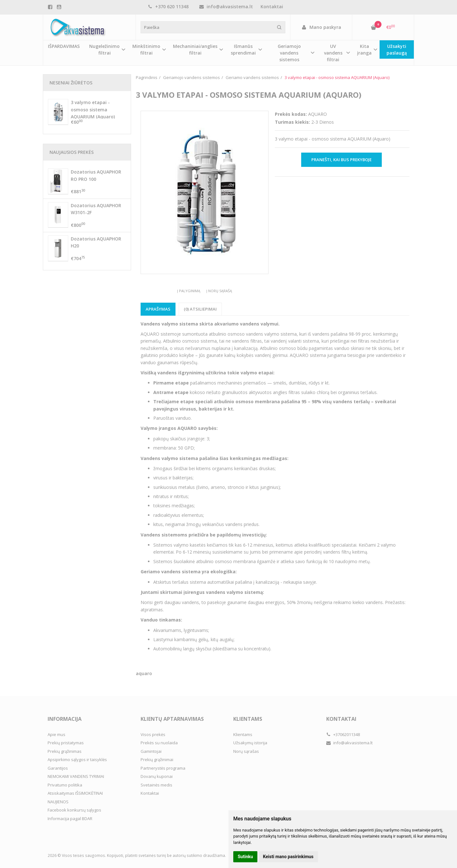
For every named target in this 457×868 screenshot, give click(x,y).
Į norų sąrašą (219, 291)
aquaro (144, 673)
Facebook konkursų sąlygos (74, 810)
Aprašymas (158, 309)
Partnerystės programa (163, 768)
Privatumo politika (65, 785)
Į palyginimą (189, 291)
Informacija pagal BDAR (70, 819)
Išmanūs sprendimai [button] (243, 49)
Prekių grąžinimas (65, 751)
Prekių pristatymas (66, 743)
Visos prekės (153, 734)
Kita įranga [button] (364, 49)
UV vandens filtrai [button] (333, 53)
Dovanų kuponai (157, 776)
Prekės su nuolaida (159, 743)
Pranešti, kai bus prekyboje (341, 160)
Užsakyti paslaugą (397, 49)
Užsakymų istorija (250, 743)
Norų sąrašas (246, 751)
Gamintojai (151, 751)
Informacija (65, 719)
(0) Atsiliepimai (200, 309)
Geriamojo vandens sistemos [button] (289, 53)
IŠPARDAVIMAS (64, 46)
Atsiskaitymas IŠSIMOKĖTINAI (75, 793)
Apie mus (56, 734)
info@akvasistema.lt (226, 7)
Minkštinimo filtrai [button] (146, 49)
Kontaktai (272, 7)
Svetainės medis (156, 785)
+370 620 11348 (168, 7)
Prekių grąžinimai (157, 760)
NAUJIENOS (58, 802)
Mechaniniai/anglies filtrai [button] (195, 49)
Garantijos (58, 768)
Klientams (248, 719)
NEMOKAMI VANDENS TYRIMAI (76, 776)
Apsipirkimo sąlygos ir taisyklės (77, 760)
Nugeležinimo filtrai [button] (104, 49)
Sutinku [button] (245, 857)
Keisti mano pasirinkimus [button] (288, 857)
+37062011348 (343, 734)
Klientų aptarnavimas (172, 719)
